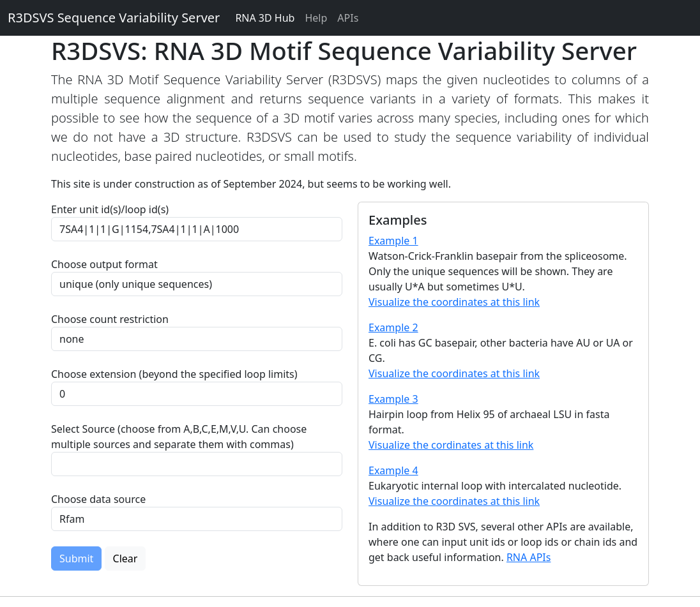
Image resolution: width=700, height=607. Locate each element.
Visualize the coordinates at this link (454, 302)
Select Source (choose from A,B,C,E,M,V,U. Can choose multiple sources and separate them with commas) (179, 437)
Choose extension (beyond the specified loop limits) (174, 374)
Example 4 (393, 470)
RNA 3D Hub (265, 18)
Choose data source (98, 499)
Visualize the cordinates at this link (451, 445)
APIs (348, 18)
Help (316, 18)
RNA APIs (529, 557)
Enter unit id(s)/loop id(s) (112, 209)
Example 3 (393, 399)
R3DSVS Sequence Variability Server (114, 18)
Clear (126, 558)
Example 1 (393, 241)
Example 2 (393, 327)
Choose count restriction (110, 319)
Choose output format (104, 264)
